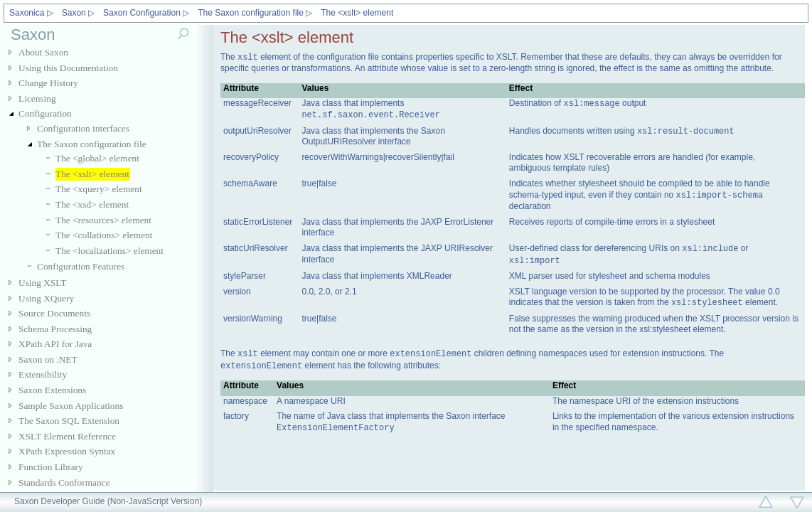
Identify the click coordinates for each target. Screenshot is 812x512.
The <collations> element (104, 235)
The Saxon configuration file (92, 144)
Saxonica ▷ (31, 13)
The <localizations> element (109, 251)
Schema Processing (55, 329)
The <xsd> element (92, 204)
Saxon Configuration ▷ (146, 13)
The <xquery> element (99, 189)
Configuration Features (81, 266)
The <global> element (97, 158)
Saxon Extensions (52, 390)
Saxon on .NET (48, 359)
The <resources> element (103, 220)
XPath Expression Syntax (67, 451)
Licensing (37, 98)
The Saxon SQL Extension (69, 421)
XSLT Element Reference (67, 436)
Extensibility (43, 374)
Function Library (51, 467)
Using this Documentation (68, 68)
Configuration (45, 113)
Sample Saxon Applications (71, 406)
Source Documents (54, 313)
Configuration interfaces (83, 128)
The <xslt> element (357, 13)
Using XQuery (46, 298)
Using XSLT (42, 283)
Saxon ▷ (78, 13)
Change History (48, 83)
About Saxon (43, 52)
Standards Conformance (64, 482)
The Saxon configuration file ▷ (255, 13)
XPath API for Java (55, 344)
